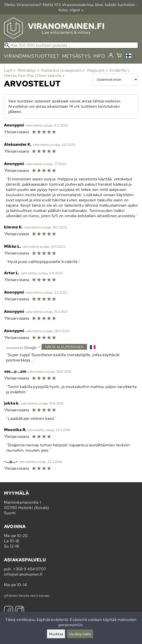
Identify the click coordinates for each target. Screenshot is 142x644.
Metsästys (28, 70)
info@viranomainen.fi (23, 574)
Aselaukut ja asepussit (63, 70)
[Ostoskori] (119, 56)
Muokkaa (56, 634)
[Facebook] (8, 611)
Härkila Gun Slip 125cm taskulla (34, 76)
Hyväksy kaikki (80, 634)
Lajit (10, 70)
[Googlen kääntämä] (21, 347)
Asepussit (97, 70)
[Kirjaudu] (111, 56)
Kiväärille (119, 70)
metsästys (76, 56)
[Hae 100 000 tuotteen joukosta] (71, 45)
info (99, 56)
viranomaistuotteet (32, 56)
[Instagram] (19, 611)
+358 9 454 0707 (29, 569)
